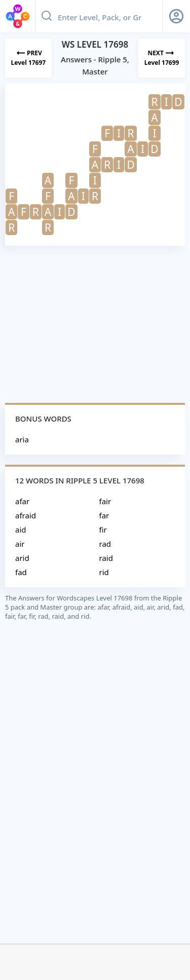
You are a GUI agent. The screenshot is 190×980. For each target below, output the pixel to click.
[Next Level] (162, 58)
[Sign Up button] (176, 16)
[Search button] (47, 16)
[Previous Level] (28, 58)
